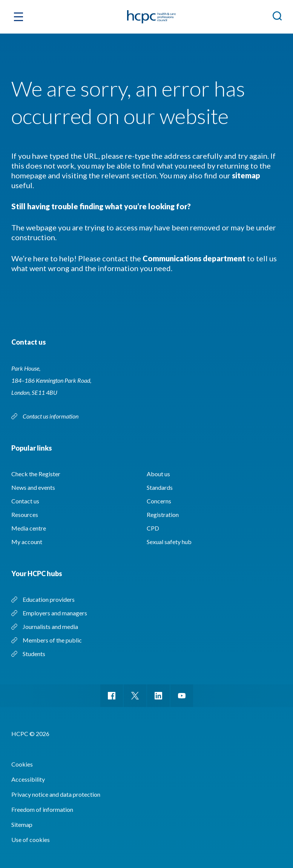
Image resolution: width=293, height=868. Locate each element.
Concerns (159, 501)
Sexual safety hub (169, 542)
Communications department (194, 258)
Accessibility (28, 779)
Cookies (22, 764)
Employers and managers (55, 613)
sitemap (246, 175)
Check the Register (36, 474)
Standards (160, 487)
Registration (163, 515)
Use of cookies (31, 840)
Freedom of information (42, 809)
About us (158, 474)
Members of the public (52, 640)
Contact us (25, 501)
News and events (33, 487)
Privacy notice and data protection (56, 794)
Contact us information (51, 416)
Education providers (49, 599)
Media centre (29, 528)
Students (34, 654)
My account (27, 542)
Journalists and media (50, 626)
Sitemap (22, 824)
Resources (25, 515)
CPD (153, 528)
